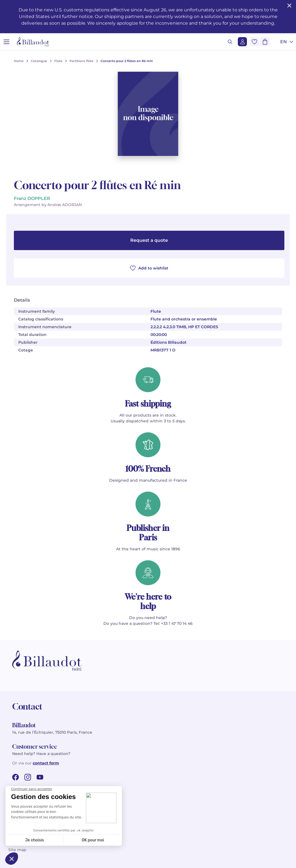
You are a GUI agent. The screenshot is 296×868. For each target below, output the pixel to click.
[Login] (242, 42)
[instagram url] (28, 777)
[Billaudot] (33, 42)
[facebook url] (16, 777)
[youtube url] (40, 777)
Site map (17, 850)
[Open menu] (7, 42)
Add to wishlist (149, 268)
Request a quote (149, 240)
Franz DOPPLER (32, 198)
